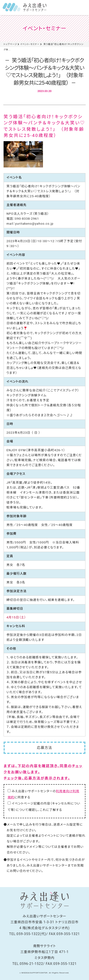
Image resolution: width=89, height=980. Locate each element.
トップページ (10, 44)
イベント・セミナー (30, 44)
